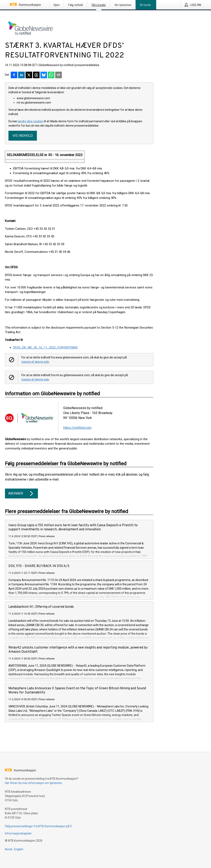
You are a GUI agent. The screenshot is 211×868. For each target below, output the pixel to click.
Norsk (9, 849)
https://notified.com (77, 428)
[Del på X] (29, 75)
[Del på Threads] (36, 75)
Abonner (21, 493)
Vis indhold (23, 136)
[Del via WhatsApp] (51, 75)
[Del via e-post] (59, 75)
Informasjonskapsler (18, 833)
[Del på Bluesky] (44, 75)
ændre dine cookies (31, 121)
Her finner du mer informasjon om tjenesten (33, 783)
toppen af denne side (35, 362)
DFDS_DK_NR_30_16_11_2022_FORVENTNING (45, 348)
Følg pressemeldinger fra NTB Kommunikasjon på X (38, 826)
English (19, 849)
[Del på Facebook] (14, 75)
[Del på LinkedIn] (21, 75)
